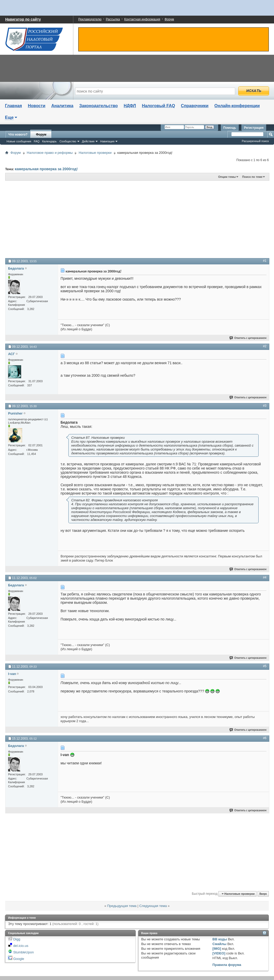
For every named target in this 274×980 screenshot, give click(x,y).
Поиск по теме (252, 177)
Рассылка (113, 19)
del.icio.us (21, 946)
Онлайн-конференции (237, 106)
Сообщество (68, 141)
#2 (265, 346)
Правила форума (227, 965)
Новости (37, 106)
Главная (13, 106)
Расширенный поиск (255, 141)
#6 (265, 738)
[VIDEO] (219, 953)
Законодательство (99, 106)
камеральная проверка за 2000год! (46, 169)
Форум (169, 19)
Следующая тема (153, 906)
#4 (265, 577)
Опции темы (227, 177)
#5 (265, 666)
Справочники (195, 106)
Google (19, 959)
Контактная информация (142, 19)
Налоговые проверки (95, 153)
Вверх (263, 894)
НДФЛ (130, 106)
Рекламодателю (90, 19)
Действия (88, 141)
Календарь (49, 141)
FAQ (37, 141)
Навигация (107, 141)
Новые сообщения (19, 141)
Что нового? (18, 135)
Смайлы (219, 944)
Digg (17, 939)
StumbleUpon (24, 952)
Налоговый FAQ (159, 106)
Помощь (230, 128)
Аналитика (62, 106)
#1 (265, 261)
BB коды (220, 939)
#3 (265, 406)
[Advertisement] (70, 219)
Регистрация (254, 128)
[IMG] (217, 949)
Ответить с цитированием (248, 338)
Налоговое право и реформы (50, 153)
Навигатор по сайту (23, 19)
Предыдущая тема (122, 906)
